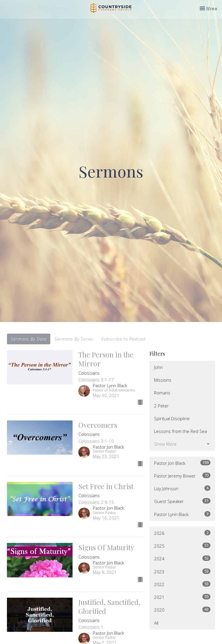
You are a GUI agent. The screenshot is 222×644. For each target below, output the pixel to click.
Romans (162, 393)
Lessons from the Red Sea (181, 431)
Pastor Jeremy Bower (182, 476)
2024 (182, 558)
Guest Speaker (182, 501)
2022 (182, 584)
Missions (163, 380)
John (158, 367)
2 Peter (161, 406)
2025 (182, 546)
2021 (182, 597)
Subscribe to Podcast (124, 339)
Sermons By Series (74, 339)
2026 (182, 533)
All (156, 623)
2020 (182, 610)
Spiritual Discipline (172, 418)
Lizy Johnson (182, 488)
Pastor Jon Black (182, 463)
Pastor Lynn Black (182, 514)
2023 (182, 571)
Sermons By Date (29, 339)
